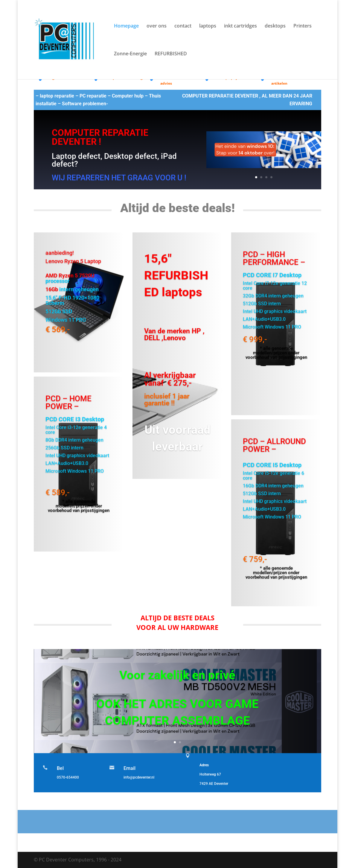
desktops (275, 26)
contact (183, 26)
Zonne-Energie (130, 54)
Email (129, 768)
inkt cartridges (240, 26)
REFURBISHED (171, 54)
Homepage (126, 26)
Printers (303, 26)
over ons (157, 26)
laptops (208, 26)
